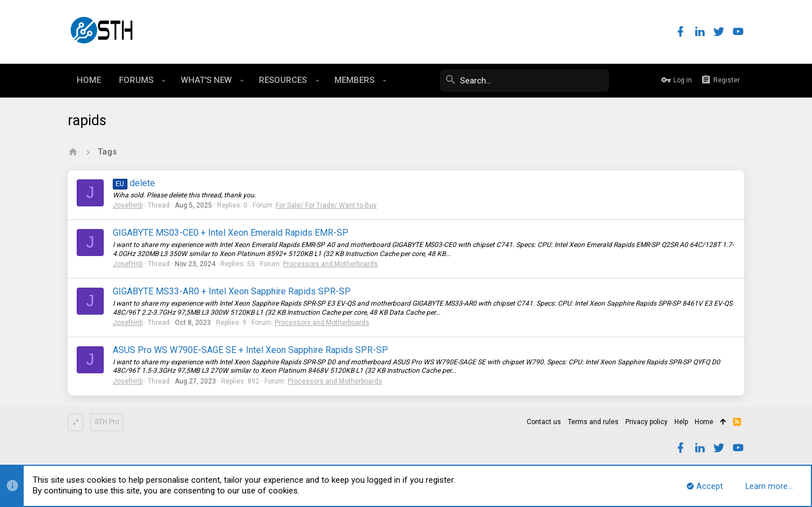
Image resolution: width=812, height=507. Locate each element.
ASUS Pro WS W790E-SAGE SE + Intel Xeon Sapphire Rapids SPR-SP (250, 350)
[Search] (524, 81)
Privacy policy (646, 422)
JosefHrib (128, 205)
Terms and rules (593, 422)
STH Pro (107, 422)
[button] (164, 81)
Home (704, 422)
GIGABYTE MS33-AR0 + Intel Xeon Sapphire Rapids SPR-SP (232, 291)
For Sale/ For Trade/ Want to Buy (326, 205)
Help (681, 422)
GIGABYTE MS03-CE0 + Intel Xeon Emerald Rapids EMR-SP (231, 233)
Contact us (544, 422)
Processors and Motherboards (330, 264)
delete (134, 183)
